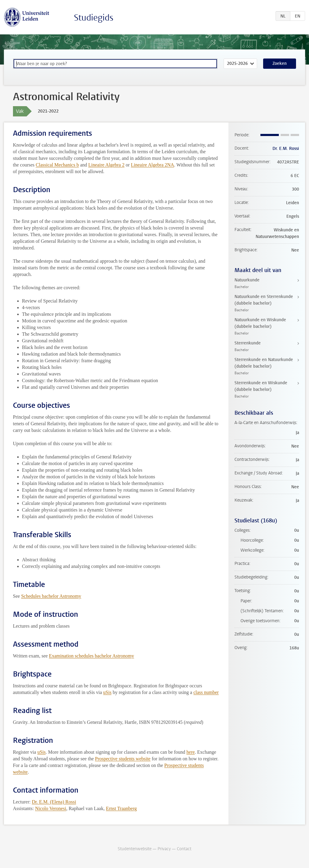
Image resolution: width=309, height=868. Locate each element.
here (191, 752)
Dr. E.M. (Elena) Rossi (54, 802)
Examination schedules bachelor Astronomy (91, 656)
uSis (107, 692)
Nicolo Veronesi (51, 808)
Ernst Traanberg (121, 808)
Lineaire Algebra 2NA (153, 165)
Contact (184, 849)
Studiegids (94, 18)
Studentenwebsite (135, 849)
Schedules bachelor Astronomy (51, 596)
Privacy (164, 849)
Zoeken (280, 63)
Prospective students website (123, 759)
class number (206, 692)
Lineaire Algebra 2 (107, 165)
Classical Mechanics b (57, 165)
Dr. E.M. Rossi (286, 149)
